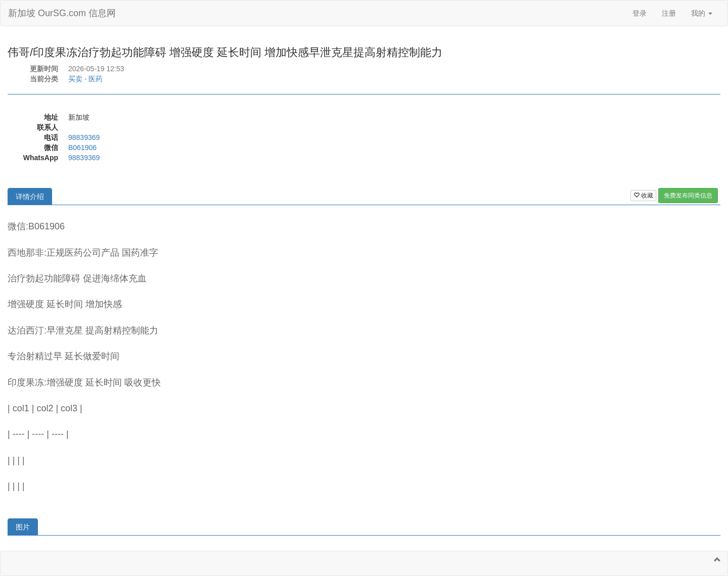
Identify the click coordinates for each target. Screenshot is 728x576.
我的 (702, 13)
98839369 (84, 137)
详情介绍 (30, 197)
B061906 (82, 148)
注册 (669, 13)
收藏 (643, 196)
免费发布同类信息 (688, 196)
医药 (96, 79)
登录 (640, 13)
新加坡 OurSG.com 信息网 (62, 13)
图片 (23, 527)
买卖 (75, 79)
